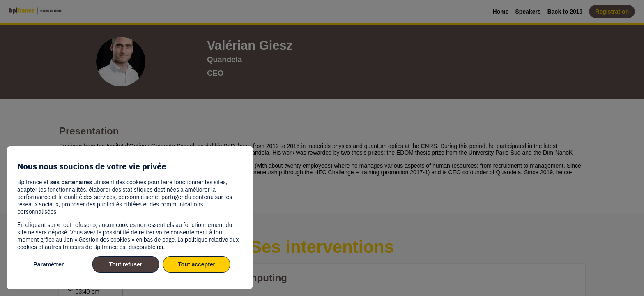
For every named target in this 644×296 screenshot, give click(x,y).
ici (160, 247)
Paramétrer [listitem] (48, 264)
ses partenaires (71, 182)
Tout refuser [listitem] (126, 264)
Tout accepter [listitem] (197, 264)
